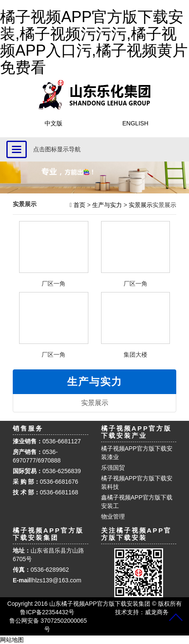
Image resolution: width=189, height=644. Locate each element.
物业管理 (113, 516)
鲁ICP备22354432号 (47, 612)
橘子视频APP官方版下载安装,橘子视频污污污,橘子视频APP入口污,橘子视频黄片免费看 (94, 42)
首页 (79, 205)
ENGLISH (135, 123)
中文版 (54, 123)
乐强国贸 (113, 468)
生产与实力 (107, 205)
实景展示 (141, 205)
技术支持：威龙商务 (142, 612)
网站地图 (12, 640)
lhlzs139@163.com (56, 580)
